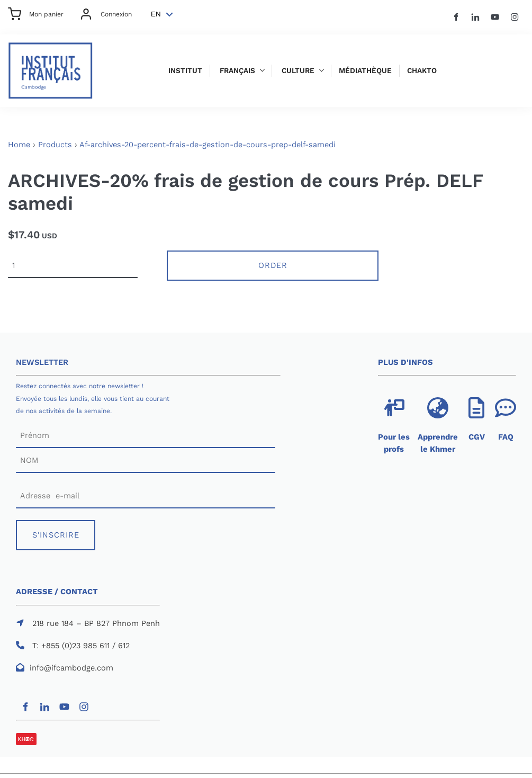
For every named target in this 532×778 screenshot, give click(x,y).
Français (237, 71)
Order (273, 265)
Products (55, 145)
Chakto (422, 71)
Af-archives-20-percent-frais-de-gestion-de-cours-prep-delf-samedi (208, 145)
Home (19, 145)
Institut (185, 71)
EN (156, 14)
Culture (298, 71)
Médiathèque (365, 71)
